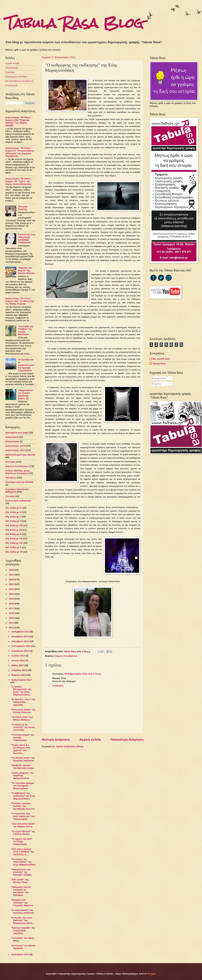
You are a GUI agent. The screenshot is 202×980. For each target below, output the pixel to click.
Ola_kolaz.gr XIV (14, 543)
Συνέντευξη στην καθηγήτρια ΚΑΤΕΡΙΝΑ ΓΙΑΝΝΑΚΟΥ (27, 239)
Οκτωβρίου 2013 (20, 641)
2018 (12, 604)
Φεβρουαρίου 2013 (21, 680)
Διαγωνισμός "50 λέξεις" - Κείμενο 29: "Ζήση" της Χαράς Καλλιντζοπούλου (19, 181)
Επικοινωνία (11, 85)
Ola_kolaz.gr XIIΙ (14, 539)
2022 (12, 584)
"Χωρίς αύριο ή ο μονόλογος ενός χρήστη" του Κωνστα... (21, 749)
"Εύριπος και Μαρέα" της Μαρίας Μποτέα (26, 271)
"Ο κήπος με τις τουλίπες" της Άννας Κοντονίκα (23, 727)
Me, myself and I (161, 359)
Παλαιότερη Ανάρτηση (127, 739)
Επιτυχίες (10, 462)
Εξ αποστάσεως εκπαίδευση (19, 81)
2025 (12, 570)
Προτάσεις (11, 478)
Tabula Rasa (159, 364)
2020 (12, 594)
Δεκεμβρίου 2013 (21, 632)
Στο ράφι (10, 496)
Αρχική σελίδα (90, 739)
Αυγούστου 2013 (21, 651)
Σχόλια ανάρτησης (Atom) (70, 746)
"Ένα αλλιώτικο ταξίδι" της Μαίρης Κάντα (23, 825)
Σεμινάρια (10, 72)
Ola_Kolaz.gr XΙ (14, 534)
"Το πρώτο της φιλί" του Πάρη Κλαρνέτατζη (22, 842)
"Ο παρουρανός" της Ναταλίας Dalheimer (23, 911)
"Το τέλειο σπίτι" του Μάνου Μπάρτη (22, 718)
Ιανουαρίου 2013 (21, 954)
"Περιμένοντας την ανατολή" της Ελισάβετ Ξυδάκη (21, 872)
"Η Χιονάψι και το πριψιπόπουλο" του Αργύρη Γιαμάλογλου (26, 365)
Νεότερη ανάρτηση (56, 739)
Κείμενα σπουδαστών (66, 656)
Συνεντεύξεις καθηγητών (18, 501)
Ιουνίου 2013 (18, 661)
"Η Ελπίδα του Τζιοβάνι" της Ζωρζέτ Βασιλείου (26, 330)
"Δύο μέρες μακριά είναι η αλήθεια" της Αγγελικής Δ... (23, 852)
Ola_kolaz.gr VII (14, 530)
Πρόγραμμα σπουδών (16, 77)
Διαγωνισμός (12, 441)
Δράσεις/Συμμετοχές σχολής (20, 455)
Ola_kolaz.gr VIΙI (14, 525)
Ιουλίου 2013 (18, 656)
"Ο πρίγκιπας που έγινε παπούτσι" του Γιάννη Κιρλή (23, 816)
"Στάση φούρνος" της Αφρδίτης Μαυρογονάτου (22, 776)
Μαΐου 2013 (18, 665)
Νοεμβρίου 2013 (20, 636)
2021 (12, 589)
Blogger (151, 974)
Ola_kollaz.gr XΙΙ (14, 552)
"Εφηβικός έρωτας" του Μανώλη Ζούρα (22, 767)
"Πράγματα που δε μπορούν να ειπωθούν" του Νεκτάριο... (21, 891)
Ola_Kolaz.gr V (13, 517)
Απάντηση (58, 686)
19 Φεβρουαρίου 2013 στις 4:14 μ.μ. (83, 674)
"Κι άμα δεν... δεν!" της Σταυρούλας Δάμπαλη (23, 702)
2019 (12, 599)
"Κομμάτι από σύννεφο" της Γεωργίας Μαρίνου (22, 903)
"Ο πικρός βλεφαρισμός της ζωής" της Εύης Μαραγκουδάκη (21, 691)
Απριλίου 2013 (19, 670)
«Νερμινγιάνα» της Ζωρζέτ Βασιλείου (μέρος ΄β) (26, 394)
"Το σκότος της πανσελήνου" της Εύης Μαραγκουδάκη (23, 862)
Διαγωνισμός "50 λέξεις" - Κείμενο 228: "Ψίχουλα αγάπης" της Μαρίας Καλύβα (19, 121)
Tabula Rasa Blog (74, 23)
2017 (12, 608)
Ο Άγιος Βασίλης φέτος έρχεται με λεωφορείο (18, 472)
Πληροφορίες (12, 68)
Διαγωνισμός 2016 (15, 446)
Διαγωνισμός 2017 (15, 450)
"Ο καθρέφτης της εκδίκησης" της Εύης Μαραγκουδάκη (23, 796)
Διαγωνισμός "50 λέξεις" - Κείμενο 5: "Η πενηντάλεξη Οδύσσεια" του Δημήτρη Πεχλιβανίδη (20, 152)
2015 (12, 618)
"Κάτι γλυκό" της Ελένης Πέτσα (20, 881)
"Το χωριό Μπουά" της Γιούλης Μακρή (23, 833)
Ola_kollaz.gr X (13, 547)
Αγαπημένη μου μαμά (17, 433)
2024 (12, 575)
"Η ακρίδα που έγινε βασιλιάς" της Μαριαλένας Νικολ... (23, 920)
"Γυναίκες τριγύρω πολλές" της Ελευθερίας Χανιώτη (23, 806)
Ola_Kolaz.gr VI (14, 521)
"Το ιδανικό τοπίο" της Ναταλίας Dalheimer (23, 759)
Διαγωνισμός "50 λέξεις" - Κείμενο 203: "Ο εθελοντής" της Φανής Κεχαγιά (20, 301)
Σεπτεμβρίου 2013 (21, 646)
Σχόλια (156, 384)
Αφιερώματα (12, 437)
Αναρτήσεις (159, 378)
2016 (12, 613)
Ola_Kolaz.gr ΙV (14, 508)
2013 (12, 628)
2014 (12, 623)
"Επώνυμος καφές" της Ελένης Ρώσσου (23, 711)
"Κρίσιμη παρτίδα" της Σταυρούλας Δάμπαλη (23, 930)
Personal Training (23, 208)
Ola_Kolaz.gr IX (14, 512)
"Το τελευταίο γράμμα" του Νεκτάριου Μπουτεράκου (23, 786)
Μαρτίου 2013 (19, 675)
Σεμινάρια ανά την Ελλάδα (19, 482)
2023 (12, 580)
